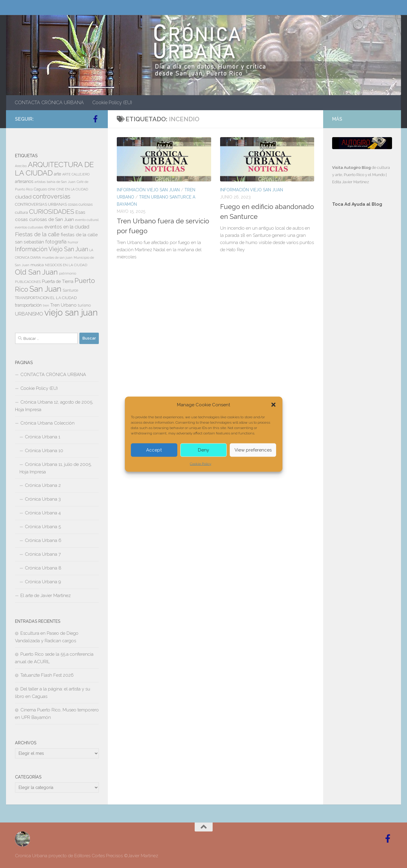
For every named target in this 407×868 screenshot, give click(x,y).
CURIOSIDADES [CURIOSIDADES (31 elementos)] (52, 212)
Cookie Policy (201, 463)
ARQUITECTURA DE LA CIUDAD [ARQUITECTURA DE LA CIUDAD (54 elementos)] (54, 169)
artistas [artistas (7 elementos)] (40, 182)
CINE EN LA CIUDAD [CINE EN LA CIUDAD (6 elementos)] (72, 189)
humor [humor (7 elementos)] (73, 242)
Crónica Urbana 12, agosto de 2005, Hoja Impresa (54, 406)
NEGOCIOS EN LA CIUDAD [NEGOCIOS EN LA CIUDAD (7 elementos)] (66, 265)
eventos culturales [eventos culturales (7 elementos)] (29, 227)
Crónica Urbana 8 (43, 568)
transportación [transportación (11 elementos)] (28, 305)
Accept (154, 450)
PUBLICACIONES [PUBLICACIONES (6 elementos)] (28, 282)
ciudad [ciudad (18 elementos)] (23, 197)
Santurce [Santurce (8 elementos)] (70, 290)
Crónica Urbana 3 (43, 499)
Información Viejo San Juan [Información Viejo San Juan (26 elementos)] (52, 249)
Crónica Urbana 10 (44, 451)
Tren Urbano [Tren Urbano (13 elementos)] (63, 305)
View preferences (253, 450)
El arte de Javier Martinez (46, 596)
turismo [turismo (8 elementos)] (84, 305)
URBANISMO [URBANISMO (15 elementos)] (29, 314)
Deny (203, 450)
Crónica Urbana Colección (47, 423)
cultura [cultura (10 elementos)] (21, 212)
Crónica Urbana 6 (43, 540)
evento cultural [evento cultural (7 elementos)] (87, 220)
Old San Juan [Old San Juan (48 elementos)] (36, 272)
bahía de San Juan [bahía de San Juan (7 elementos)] (61, 182)
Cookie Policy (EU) (112, 103)
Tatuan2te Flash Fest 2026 (47, 675)
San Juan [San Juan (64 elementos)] (45, 289)
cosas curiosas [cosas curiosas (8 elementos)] (80, 204)
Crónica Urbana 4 (43, 513)
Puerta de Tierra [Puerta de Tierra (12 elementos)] (58, 281)
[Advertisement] (362, 313)
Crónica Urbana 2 (43, 485)
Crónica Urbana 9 (43, 582)
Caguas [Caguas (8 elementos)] (40, 189)
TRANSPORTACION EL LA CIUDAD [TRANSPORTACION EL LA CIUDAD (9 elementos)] (46, 298)
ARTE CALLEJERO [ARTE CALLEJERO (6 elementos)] (76, 174)
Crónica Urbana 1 (43, 437)
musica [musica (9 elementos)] (37, 265)
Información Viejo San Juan (148, 190)
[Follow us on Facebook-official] (95, 119)
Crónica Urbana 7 (43, 554)
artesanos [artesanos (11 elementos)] (24, 181)
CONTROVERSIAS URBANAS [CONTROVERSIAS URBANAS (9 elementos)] (41, 204)
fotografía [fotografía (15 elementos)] (56, 242)
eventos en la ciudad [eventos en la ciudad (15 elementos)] (67, 227)
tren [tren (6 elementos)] (46, 305)
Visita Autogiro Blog (352, 168)
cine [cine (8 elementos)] (52, 189)
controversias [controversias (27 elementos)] (52, 196)
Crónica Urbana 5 (43, 527)
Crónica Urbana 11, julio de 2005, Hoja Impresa (56, 468)
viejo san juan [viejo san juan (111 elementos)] (71, 312)
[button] (273, 405)
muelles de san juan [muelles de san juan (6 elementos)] (57, 257)
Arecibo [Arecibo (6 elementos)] (21, 166)
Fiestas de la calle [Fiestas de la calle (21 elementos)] (37, 234)
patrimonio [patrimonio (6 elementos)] (68, 273)
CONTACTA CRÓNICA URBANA (49, 103)
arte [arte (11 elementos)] (58, 174)
